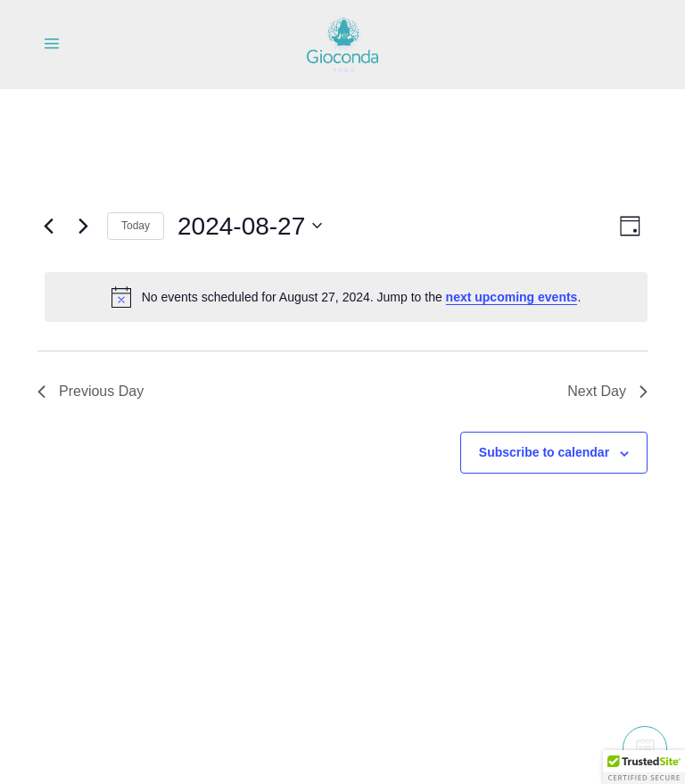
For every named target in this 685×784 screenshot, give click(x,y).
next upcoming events (512, 297)
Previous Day (91, 391)
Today (136, 226)
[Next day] (83, 226)
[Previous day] (48, 226)
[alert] (346, 297)
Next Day (607, 391)
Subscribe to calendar (544, 452)
